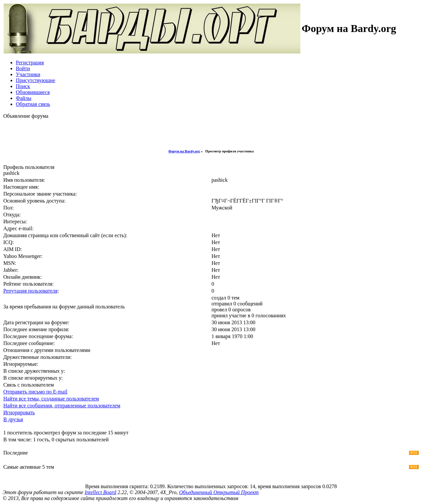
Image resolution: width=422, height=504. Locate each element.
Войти (23, 68)
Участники (28, 74)
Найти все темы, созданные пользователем (51, 399)
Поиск (23, 86)
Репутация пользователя (30, 291)
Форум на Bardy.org (184, 151)
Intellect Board (101, 492)
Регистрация (30, 63)
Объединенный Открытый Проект (219, 492)
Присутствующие (35, 80)
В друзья (13, 419)
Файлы (24, 98)
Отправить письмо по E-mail (35, 392)
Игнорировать (19, 412)
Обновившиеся (33, 92)
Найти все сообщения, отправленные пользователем (62, 406)
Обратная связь (33, 104)
